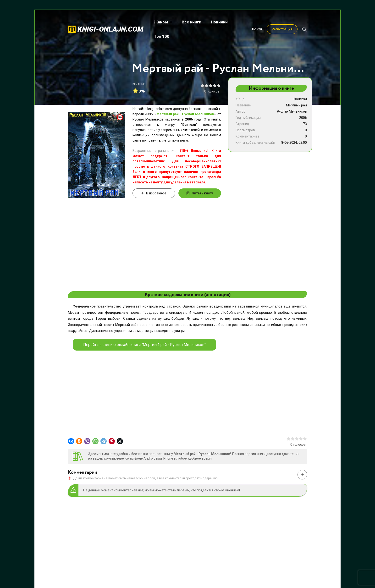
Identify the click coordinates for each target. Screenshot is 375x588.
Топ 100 (244, 22)
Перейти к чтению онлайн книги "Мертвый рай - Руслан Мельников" (144, 345)
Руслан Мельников (292, 111)
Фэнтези (300, 99)
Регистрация (282, 22)
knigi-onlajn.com (110, 22)
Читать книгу (200, 193)
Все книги (191, 22)
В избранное (154, 193)
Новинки (218, 22)
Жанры (160, 22)
